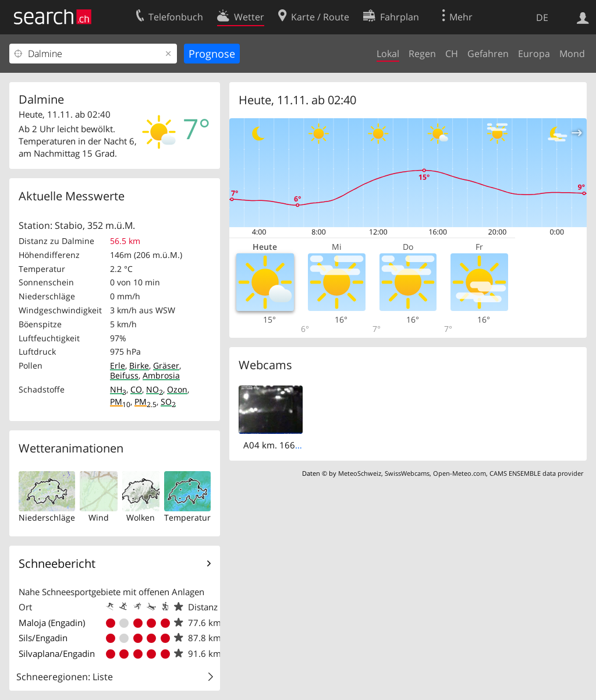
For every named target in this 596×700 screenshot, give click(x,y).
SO (168, 402)
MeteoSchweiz (360, 473)
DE (542, 17)
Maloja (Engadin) (52, 623)
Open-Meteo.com (460, 473)
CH (452, 54)
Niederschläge (47, 517)
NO (155, 389)
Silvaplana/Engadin (57, 653)
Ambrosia (161, 375)
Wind (99, 517)
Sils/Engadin (43, 638)
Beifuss (124, 375)
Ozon (177, 389)
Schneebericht (57, 563)
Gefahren (488, 54)
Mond (572, 54)
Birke (139, 365)
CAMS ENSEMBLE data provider (536, 473)
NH (118, 389)
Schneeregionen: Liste (65, 677)
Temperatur (187, 517)
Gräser (166, 365)
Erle (118, 365)
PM (120, 402)
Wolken (141, 517)
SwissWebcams (407, 473)
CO (136, 389)
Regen (422, 54)
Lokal (388, 54)
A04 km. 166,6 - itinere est (297, 445)
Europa (534, 54)
